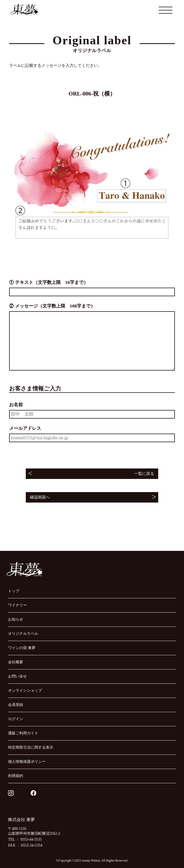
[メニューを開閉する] (166, 10)
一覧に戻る (144, 473)
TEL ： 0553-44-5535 (25, 839)
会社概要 (16, 662)
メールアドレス (25, 428)
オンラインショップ (25, 690)
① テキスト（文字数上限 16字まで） (49, 282)
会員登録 (16, 705)
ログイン (16, 719)
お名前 (16, 405)
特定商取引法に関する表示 (31, 747)
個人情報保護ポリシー (27, 761)
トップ (14, 591)
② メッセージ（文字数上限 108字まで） (52, 306)
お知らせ (16, 619)
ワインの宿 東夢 (22, 648)
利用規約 (16, 776)
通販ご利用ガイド (23, 733)
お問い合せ (17, 676)
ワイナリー (17, 605)
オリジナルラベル (23, 633)
